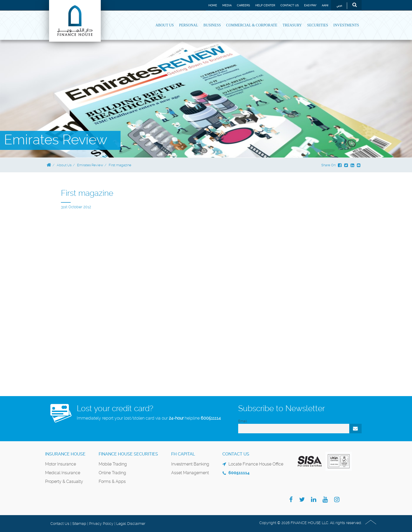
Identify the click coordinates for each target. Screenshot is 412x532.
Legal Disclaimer (131, 524)
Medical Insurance (63, 473)
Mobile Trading (113, 464)
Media (227, 5)
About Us (164, 25)
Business (212, 25)
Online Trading (112, 473)
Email (243, 421)
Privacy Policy (101, 524)
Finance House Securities (128, 454)
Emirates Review (90, 165)
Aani (325, 5)
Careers (243, 5)
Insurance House (65, 454)
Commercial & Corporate (252, 25)
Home (213, 5)
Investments (346, 25)
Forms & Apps (112, 481)
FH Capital (183, 454)
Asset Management (190, 473)
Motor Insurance (61, 464)
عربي (339, 6)
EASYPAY (310, 5)
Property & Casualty (64, 481)
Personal (189, 25)
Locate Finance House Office (256, 464)
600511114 (211, 418)
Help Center (265, 5)
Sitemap (79, 524)
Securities (317, 25)
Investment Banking (190, 464)
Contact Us (290, 5)
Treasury (292, 25)
